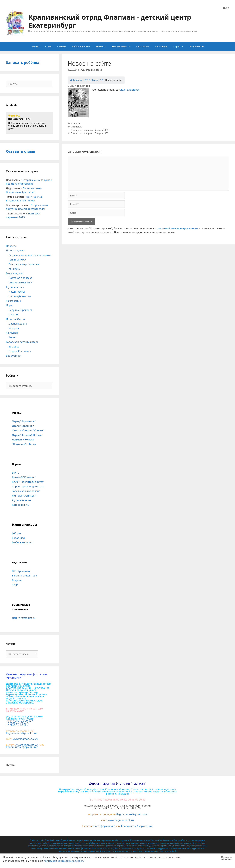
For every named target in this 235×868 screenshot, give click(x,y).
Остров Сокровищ (20, 351)
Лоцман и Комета (23, 439)
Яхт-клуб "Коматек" (24, 477)
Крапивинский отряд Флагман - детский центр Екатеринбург (110, 21)
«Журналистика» (129, 90)
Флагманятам (197, 46)
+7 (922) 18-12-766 (17, 725)
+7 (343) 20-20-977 (22, 721)
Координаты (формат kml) (22, 747)
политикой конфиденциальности (177, 228)
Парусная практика (20, 278)
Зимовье (14, 346)
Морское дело (15, 273)
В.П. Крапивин (21, 571)
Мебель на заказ (22, 542)
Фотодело (12, 333)
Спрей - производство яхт (28, 486)
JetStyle (16, 533)
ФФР (15, 585)
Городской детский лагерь (22, 342)
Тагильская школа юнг (26, 491)
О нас (48, 46)
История (14, 328)
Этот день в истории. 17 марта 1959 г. (91, 133)
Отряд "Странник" (23, 426)
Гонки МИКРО (17, 260)
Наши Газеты (17, 292)
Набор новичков (81, 46)
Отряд (180, 46)
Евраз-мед (18, 538)
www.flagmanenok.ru (26, 739)
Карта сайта (143, 46)
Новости (75, 123)
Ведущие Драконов (21, 310)
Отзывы (62, 46)
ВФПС (16, 473)
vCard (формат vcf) (28, 745)
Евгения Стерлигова (24, 575)
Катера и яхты (21, 505)
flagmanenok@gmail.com (21, 733)
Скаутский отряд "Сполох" (28, 430)
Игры (9, 305)
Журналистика (15, 287)
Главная (35, 46)
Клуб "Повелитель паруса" (28, 482)
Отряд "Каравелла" (24, 421)
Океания (14, 314)
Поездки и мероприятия (24, 264)
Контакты (101, 46)
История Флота (15, 319)
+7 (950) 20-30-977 (17, 723)
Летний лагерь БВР (20, 282)
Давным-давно (18, 324)
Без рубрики (14, 356)
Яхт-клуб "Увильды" (24, 496)
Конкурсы (15, 269)
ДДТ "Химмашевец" (24, 618)
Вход (226, 8)
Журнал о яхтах (22, 500)
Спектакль (76, 127)
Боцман (17, 580)
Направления (123, 46)
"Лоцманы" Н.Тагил (24, 444)
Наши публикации (20, 296)
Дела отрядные (15, 250)
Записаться (161, 46)
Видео (12, 337)
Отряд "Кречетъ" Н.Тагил (27, 435)
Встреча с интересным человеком (30, 255)
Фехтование (13, 301)
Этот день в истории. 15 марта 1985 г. (91, 130)
